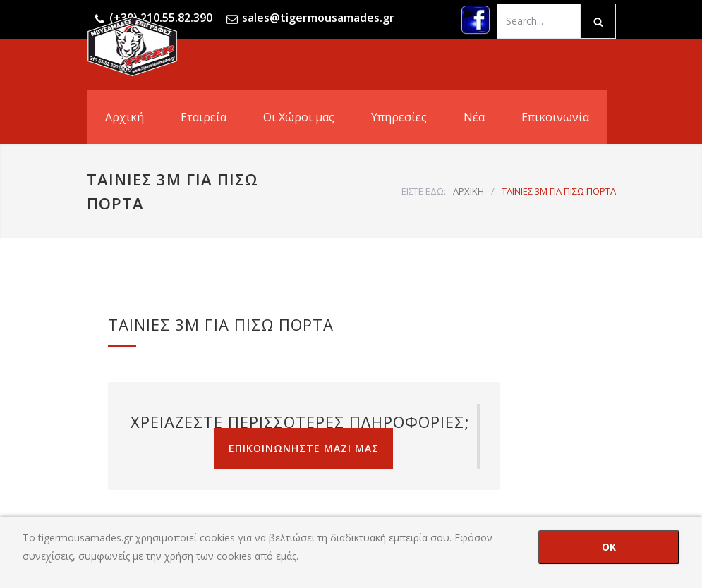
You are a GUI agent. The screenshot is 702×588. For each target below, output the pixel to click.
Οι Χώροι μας (299, 117)
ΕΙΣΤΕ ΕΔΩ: (424, 191)
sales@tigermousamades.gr (318, 18)
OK (609, 547)
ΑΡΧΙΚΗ (468, 191)
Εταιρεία (204, 117)
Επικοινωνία (555, 117)
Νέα (474, 117)
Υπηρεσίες (399, 117)
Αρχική (125, 117)
